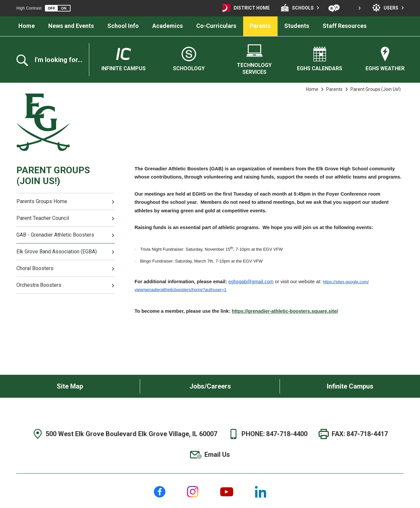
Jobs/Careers (210, 386)
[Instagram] (193, 492)
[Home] (27, 26)
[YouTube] (227, 492)
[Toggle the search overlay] (53, 60)
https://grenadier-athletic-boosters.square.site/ (285, 311)
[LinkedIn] (261, 492)
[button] (58, 8)
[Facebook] (160, 492)
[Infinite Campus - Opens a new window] (124, 59)
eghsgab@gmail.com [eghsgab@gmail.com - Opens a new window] (251, 282)
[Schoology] (189, 59)
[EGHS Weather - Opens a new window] (385, 59)
